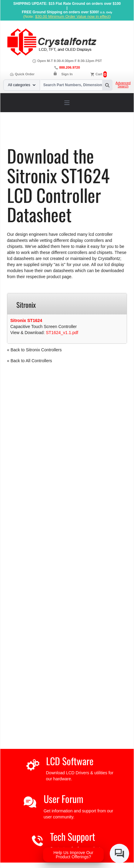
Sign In (67, 74)
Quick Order (22, 74)
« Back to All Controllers (30, 361)
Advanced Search (123, 85)
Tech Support (73, 836)
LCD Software (70, 761)
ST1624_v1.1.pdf (62, 333)
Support (38, 132)
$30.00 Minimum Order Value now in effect (72, 16)
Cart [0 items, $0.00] (99, 74)
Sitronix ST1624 (26, 320)
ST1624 (26, 136)
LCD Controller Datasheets (76, 132)
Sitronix (113, 132)
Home (20, 132)
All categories (22, 85)
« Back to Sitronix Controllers (34, 350)
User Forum (64, 799)
